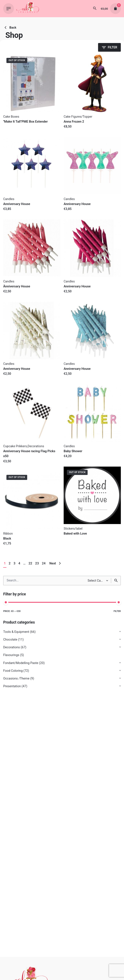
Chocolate (10, 640)
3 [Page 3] (14, 563)
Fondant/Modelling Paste (21, 663)
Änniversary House (17, 286)
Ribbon (8, 534)
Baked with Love (75, 533)
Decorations (12, 647)
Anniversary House (17, 204)
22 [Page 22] (30, 563)
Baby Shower (73, 451)
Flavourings (11, 655)
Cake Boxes (11, 117)
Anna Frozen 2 (74, 122)
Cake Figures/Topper (78, 117)
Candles (9, 199)
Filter (117, 611)
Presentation (12, 686)
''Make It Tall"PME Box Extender (25, 122)
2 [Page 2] (10, 563)
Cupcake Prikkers (15, 446)
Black (7, 538)
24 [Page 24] (44, 563)
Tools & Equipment (16, 632)
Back (10, 28)
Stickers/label (73, 529)
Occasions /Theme (16, 679)
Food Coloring (13, 671)
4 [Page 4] (19, 563)
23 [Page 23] (37, 563)
